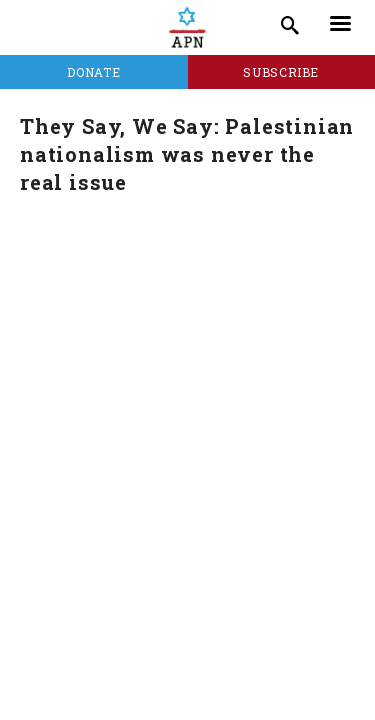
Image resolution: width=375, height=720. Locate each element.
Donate (93, 72)
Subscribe (281, 72)
